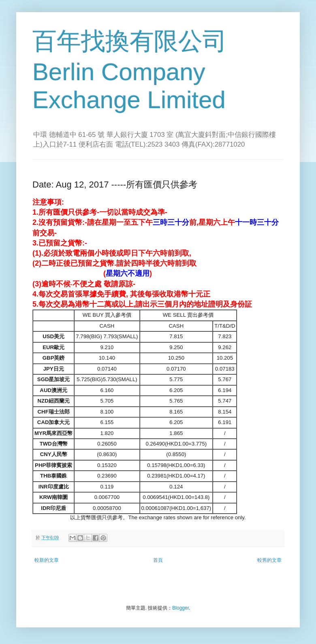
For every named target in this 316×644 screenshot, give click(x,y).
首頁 (158, 560)
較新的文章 (47, 560)
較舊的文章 (269, 560)
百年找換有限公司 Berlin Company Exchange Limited (130, 70)
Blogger (180, 608)
